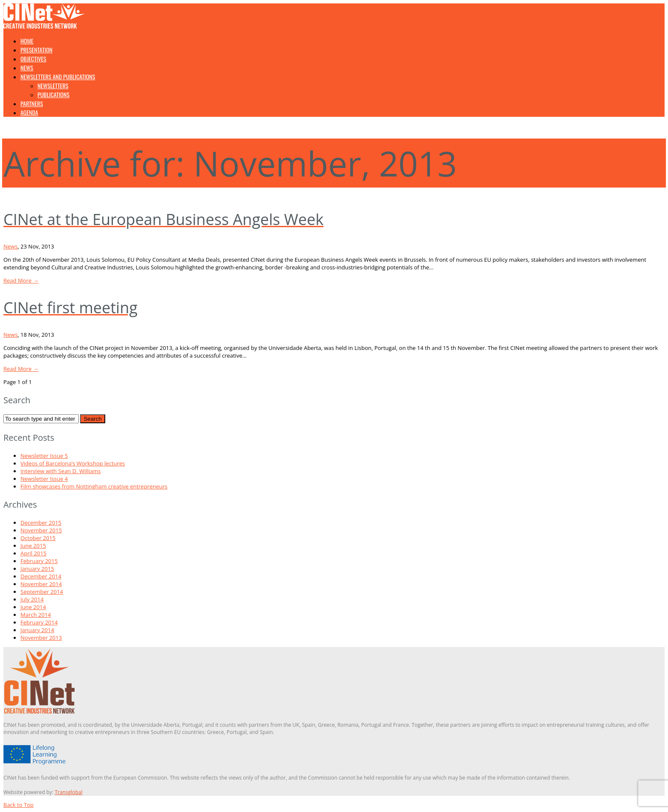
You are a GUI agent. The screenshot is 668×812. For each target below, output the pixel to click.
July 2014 (32, 599)
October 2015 (38, 538)
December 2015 (41, 523)
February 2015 (39, 561)
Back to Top (19, 805)
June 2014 (33, 607)
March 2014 (36, 615)
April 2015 (33, 553)
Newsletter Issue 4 (44, 479)
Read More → (21, 280)
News (10, 246)
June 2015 (33, 546)
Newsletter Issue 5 (44, 456)
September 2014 (42, 592)
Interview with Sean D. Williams (61, 471)
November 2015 (41, 530)
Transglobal (68, 792)
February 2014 (39, 622)
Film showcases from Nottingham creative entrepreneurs (94, 486)
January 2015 (37, 569)
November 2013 (41, 638)
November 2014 (41, 584)
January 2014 (37, 630)
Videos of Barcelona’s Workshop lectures (73, 463)
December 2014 (41, 576)
